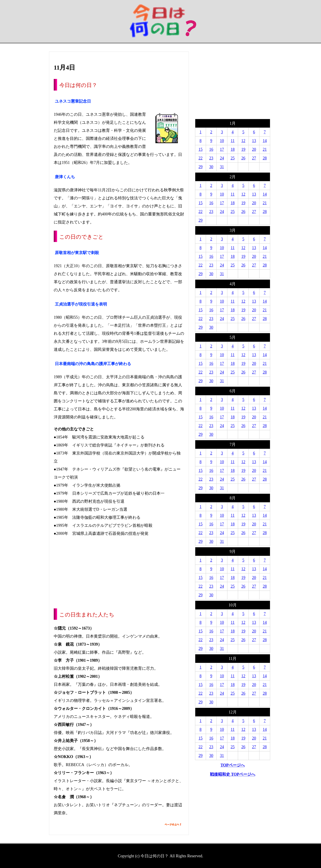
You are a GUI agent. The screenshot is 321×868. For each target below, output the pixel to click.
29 (201, 167)
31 (222, 167)
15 (201, 149)
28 (265, 158)
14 (265, 141)
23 (211, 158)
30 (211, 167)
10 (222, 141)
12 (243, 141)
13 (254, 141)
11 (233, 141)
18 (233, 149)
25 (233, 158)
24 (222, 158)
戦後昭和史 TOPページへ (233, 774)
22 (201, 158)
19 (243, 149)
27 (254, 158)
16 (211, 149)
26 (243, 158)
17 (222, 149)
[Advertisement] (119, 573)
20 (254, 149)
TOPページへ (233, 765)
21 (265, 149)
